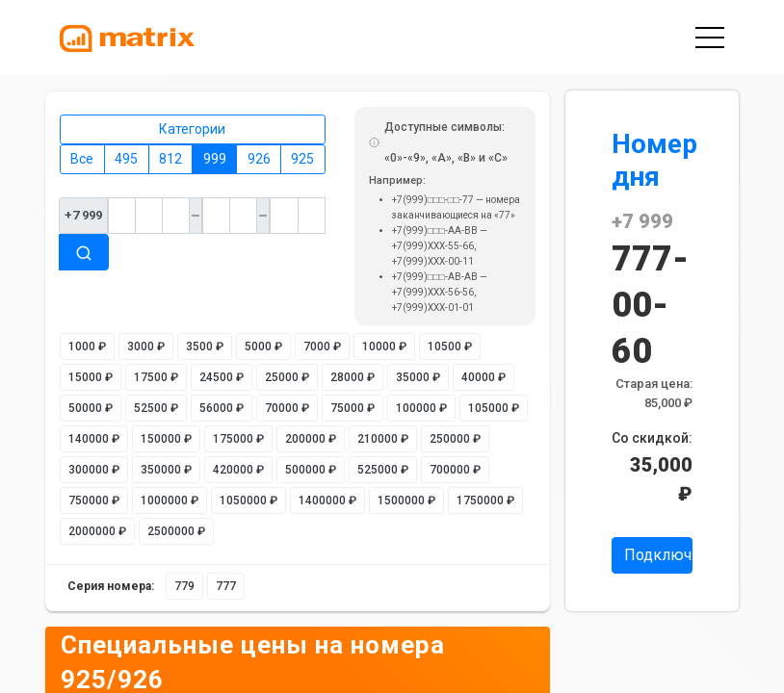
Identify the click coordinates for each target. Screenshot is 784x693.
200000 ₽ (311, 439)
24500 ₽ (222, 377)
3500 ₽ (205, 346)
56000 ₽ (222, 408)
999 (215, 159)
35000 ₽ (418, 377)
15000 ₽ (91, 377)
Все (82, 159)
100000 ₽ (421, 408)
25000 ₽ (287, 377)
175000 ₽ (238, 439)
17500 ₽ (156, 377)
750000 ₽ (94, 500)
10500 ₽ (450, 346)
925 (302, 159)
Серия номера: (111, 586)
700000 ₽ (455, 470)
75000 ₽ (353, 408)
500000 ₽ (311, 470)
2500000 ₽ (176, 531)
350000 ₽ (166, 470)
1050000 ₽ (248, 500)
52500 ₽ (156, 408)
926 (259, 159)
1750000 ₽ (485, 500)
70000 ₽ (287, 408)
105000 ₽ (494, 408)
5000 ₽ (263, 346)
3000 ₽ (146, 346)
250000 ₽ (455, 439)
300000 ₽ (94, 470)
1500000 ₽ (406, 500)
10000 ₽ (384, 346)
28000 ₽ (353, 377)
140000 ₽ (94, 439)
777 (226, 586)
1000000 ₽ (170, 500)
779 (184, 586)
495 (126, 159)
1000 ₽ (87, 346)
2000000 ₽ (97, 531)
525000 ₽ (383, 470)
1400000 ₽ (327, 500)
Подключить (658, 555)
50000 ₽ (91, 408)
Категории (192, 129)
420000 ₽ (238, 470)
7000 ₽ (322, 346)
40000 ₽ (483, 377)
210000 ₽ (383, 439)
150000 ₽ (166, 439)
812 (170, 159)
